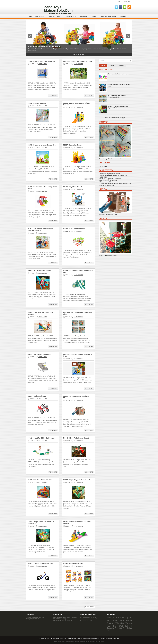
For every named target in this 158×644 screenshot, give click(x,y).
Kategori (112, 65)
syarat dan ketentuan (114, 179)
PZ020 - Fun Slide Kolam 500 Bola (40, 480)
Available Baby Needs (87, 618)
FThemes (62, 642)
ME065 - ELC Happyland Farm (74, 229)
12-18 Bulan (120, 618)
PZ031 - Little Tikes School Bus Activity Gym (78, 355)
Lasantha (76, 642)
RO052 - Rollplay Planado (37, 396)
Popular (103, 65)
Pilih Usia (85, 15)
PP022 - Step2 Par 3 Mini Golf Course (41, 438)
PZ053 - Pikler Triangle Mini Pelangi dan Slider (78, 313)
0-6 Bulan (109, 618)
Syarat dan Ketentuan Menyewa (118, 74)
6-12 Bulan (127, 628)
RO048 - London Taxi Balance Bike (40, 564)
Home (119, 2)
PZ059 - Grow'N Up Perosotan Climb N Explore (77, 104)
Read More (53, 95)
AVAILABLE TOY (124, 16)
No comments (43, 64)
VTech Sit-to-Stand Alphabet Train (44, 46)
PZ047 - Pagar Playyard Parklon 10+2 (77, 480)
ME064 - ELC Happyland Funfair (39, 271)
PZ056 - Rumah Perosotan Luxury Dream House (42, 188)
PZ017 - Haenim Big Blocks (73, 564)
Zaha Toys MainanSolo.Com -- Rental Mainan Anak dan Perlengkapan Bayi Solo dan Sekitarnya (78, 639)
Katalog (122, 65)
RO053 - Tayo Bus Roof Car (73, 187)
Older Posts (90, 607)
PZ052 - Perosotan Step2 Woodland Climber (76, 397)
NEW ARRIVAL (40, 16)
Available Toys (85, 621)
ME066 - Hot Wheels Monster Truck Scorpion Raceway (40, 230)
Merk (95, 15)
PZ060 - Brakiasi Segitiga (37, 103)
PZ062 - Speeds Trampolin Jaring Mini (41, 61)
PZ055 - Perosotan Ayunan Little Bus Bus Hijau (78, 271)
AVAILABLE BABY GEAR (108, 16)
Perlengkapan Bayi (56, 15)
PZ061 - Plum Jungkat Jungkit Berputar (78, 61)
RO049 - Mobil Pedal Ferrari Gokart (76, 438)
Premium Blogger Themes (87, 642)
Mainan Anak (73, 15)
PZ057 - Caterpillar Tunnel (73, 145)
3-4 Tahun (126, 623)
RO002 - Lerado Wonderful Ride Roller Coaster (77, 523)
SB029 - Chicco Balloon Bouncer (39, 354)
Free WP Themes (100, 642)
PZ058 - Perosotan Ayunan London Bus (42, 145)
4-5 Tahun (118, 626)
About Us (127, 2)
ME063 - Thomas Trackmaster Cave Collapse (40, 313)
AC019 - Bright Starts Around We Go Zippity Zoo (41, 523)
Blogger (123, 118)
